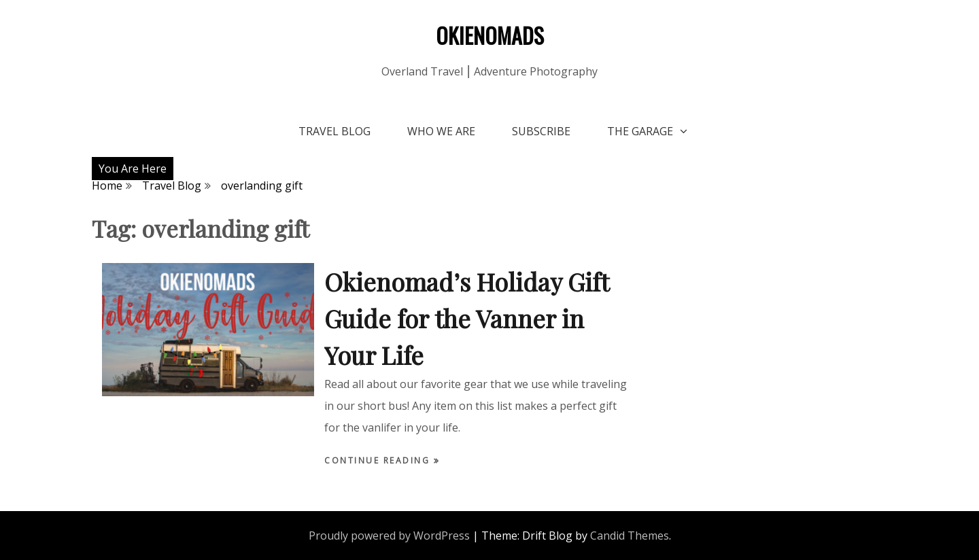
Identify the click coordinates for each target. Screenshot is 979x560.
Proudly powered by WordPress (389, 536)
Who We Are (441, 131)
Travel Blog (334, 131)
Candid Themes (630, 536)
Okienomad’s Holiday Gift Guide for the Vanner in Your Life (466, 318)
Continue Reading (379, 460)
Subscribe (541, 131)
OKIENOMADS (490, 35)
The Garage (640, 131)
